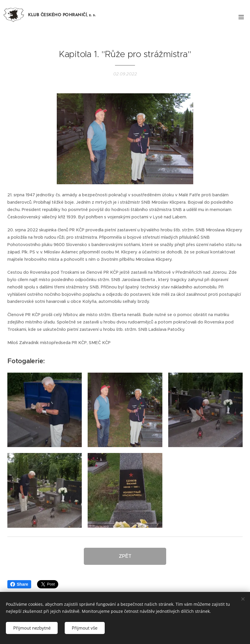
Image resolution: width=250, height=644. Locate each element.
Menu (241, 17)
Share (19, 584)
